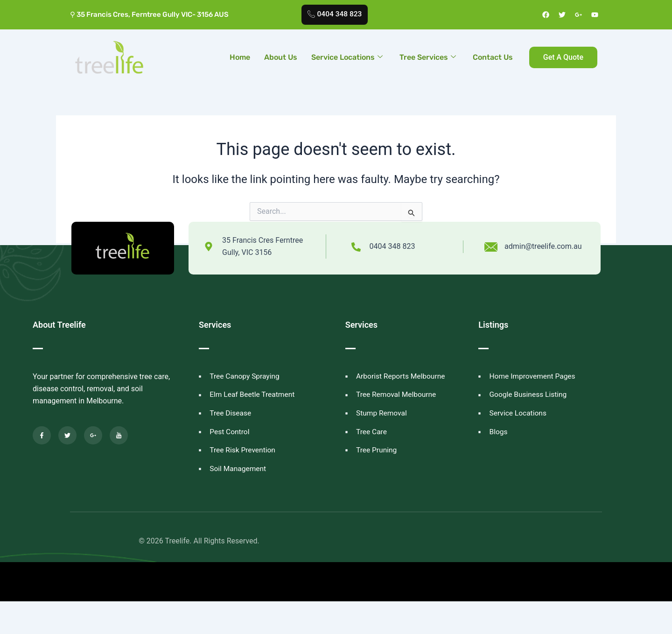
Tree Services (428, 57)
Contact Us (493, 57)
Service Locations (347, 57)
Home (240, 57)
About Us (281, 57)
